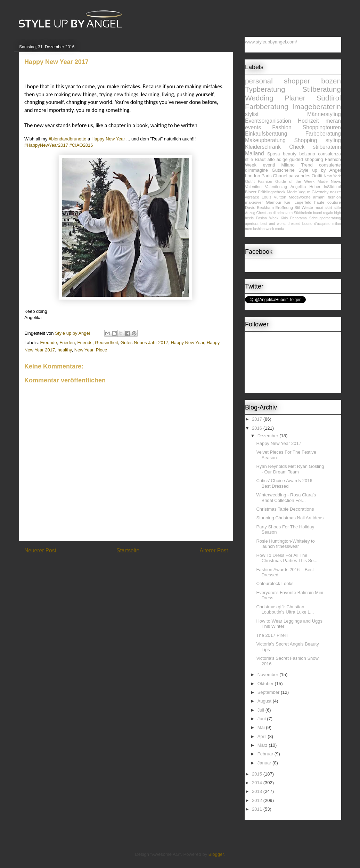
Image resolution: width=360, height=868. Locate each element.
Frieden (67, 343)
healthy (64, 350)
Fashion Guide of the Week (286, 181)
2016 (258, 428)
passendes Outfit (305, 176)
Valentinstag (276, 186)
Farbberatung (267, 107)
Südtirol (329, 98)
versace (252, 197)
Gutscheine (283, 170)
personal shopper (277, 81)
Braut (260, 159)
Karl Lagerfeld (298, 202)
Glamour (274, 202)
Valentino (253, 186)
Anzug (250, 213)
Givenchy (320, 192)
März (263, 745)
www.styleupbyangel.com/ (271, 42)
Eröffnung (284, 207)
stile (337, 207)
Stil (297, 207)
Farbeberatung (323, 134)
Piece (102, 350)
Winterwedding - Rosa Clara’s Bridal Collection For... (286, 498)
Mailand (255, 153)
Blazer (251, 192)
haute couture (328, 202)
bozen (331, 81)
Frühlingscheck (272, 192)
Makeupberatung (265, 140)
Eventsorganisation (268, 121)
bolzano (307, 154)
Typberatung (265, 89)
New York (332, 176)
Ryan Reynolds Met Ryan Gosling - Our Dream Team (290, 469)
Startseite (128, 550)
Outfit (250, 181)
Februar (266, 754)
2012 (258, 800)
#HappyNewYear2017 (46, 145)
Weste (307, 207)
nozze (336, 192)
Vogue (304, 192)
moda (280, 229)
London (252, 176)
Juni (262, 719)
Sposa (274, 154)
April (263, 736)
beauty (290, 154)
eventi (269, 165)
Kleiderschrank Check (275, 147)
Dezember (269, 436)
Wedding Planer (275, 98)
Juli (261, 710)
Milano (288, 165)
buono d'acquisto (316, 224)
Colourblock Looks (275, 583)
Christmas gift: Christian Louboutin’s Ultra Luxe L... (285, 610)
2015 (258, 774)
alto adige (278, 159)
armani (319, 197)
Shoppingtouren (322, 127)
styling (333, 140)
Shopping (305, 140)
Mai (262, 727)
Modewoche (300, 197)
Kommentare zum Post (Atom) (138, 569)
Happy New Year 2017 (279, 443)
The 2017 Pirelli (272, 635)
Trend (307, 165)
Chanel (280, 176)
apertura (252, 224)
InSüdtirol (332, 186)
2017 (258, 419)
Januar (265, 763)
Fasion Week (267, 218)
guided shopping (306, 159)
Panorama (298, 218)
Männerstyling (324, 114)
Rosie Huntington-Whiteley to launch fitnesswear (285, 544)
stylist (252, 114)
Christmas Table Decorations (285, 509)
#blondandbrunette (67, 139)
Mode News (329, 181)
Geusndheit (107, 343)
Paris (267, 176)
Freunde (49, 343)
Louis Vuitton (274, 197)
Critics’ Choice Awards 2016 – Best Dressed (286, 483)
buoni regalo (323, 213)
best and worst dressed (280, 224)
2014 (258, 783)
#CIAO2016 (81, 145)
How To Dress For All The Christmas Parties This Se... (287, 558)
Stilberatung (322, 89)
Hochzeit (308, 121)
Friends (85, 343)
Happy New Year (187, 343)
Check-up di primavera (275, 213)
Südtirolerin (303, 213)
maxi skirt (323, 207)
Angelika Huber (305, 186)
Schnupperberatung (325, 218)
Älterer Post (214, 550)
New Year (84, 350)
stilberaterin (327, 147)
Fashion (282, 127)
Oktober (266, 684)
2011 (258, 809)
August (265, 701)
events (253, 127)
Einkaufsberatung (266, 134)
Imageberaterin (317, 107)
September (269, 692)
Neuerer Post (40, 550)
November (269, 675)
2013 (258, 791)
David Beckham (259, 207)
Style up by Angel (320, 170)
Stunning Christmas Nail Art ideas (290, 518)
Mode (292, 192)
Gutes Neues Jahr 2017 (144, 343)
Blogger (216, 854)
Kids (284, 218)
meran (333, 121)
